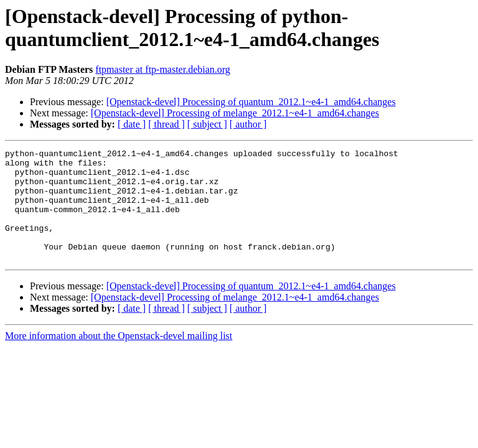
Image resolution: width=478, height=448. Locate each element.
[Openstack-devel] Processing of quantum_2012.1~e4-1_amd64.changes (251, 102)
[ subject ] (207, 124)
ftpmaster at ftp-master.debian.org (163, 69)
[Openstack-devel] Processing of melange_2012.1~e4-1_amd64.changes (235, 113)
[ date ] (132, 124)
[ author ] (248, 124)
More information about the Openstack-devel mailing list (119, 358)
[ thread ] (166, 124)
